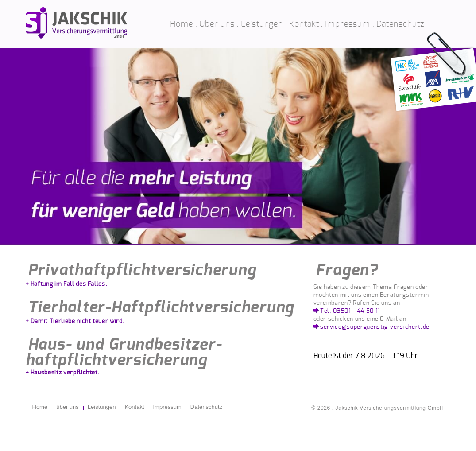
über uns (68, 407)
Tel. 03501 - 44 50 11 (350, 311)
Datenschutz (400, 24)
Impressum (347, 24)
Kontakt (304, 24)
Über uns (217, 24)
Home (182, 24)
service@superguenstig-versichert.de (375, 327)
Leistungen (262, 24)
